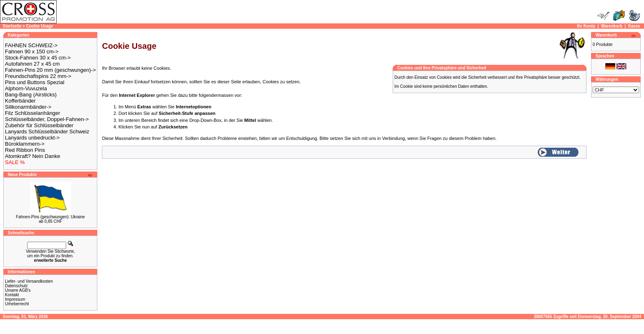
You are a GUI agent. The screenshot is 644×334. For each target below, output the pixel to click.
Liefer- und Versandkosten (29, 281)
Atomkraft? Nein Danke (32, 156)
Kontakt (12, 295)
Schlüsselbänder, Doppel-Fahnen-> (47, 119)
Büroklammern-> (25, 144)
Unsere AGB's (18, 290)
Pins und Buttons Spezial (35, 82)
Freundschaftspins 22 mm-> (38, 76)
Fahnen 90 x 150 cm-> (32, 51)
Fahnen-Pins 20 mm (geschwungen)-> (50, 70)
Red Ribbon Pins (25, 150)
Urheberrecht (17, 304)
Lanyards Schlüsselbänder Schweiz (47, 132)
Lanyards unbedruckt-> (32, 138)
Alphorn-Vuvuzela (26, 88)
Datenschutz (16, 286)
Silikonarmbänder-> (28, 107)
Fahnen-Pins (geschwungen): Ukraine (51, 217)
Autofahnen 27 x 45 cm (32, 64)
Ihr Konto (586, 26)
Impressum (15, 299)
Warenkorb (612, 26)
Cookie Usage (39, 26)
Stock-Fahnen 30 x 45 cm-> (38, 58)
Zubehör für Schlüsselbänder (39, 125)
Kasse (634, 26)
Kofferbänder (20, 101)
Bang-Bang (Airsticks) (31, 95)
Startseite (12, 26)
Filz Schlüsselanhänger (32, 113)
